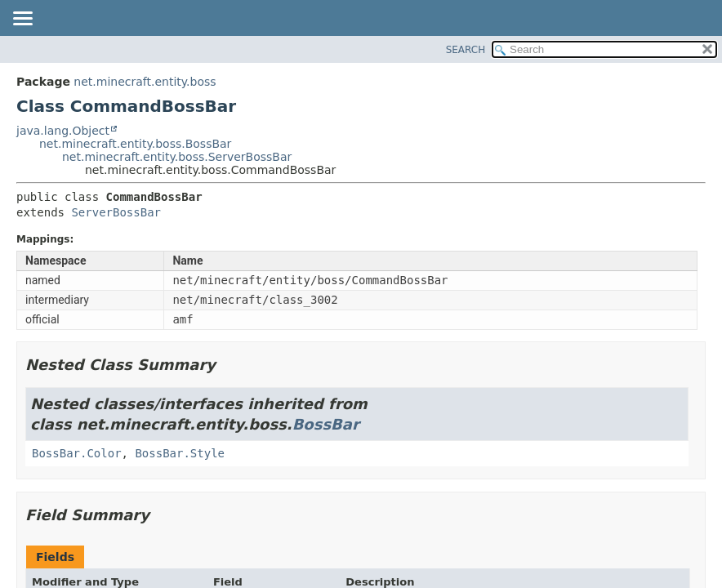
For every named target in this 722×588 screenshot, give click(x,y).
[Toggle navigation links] (22, 20)
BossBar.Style (180, 453)
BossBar (326, 424)
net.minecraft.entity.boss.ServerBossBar (177, 157)
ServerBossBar (116, 212)
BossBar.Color (77, 453)
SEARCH (466, 50)
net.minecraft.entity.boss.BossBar (135, 144)
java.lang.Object (63, 131)
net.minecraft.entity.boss (145, 82)
